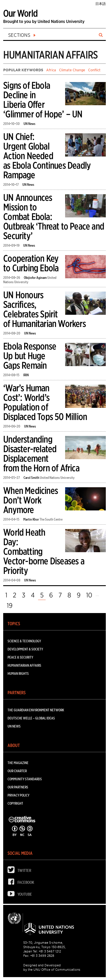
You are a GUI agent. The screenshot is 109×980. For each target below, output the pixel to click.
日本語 (101, 4)
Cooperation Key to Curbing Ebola (31, 263)
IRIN (26, 375)
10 (89, 595)
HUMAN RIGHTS (18, 673)
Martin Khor (31, 519)
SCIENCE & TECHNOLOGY (24, 641)
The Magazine (18, 763)
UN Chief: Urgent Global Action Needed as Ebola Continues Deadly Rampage (47, 156)
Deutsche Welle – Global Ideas (31, 718)
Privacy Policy (18, 795)
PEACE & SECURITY (20, 657)
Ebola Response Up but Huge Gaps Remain (30, 356)
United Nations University (57, 478)
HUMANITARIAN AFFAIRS (24, 665)
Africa (51, 70)
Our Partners (18, 787)
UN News (30, 124)
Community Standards (25, 779)
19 (10, 606)
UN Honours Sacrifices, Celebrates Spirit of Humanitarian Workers (44, 309)
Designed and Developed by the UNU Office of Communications (52, 967)
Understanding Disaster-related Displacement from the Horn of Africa (41, 454)
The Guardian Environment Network (36, 710)
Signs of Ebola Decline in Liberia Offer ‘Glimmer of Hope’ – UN (43, 100)
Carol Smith (31, 478)
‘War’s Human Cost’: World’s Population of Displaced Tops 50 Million (45, 402)
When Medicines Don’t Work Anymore (31, 500)
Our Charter (17, 771)
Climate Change (72, 70)
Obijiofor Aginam (35, 278)
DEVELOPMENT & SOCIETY (25, 649)
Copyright (15, 803)
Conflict (94, 70)
